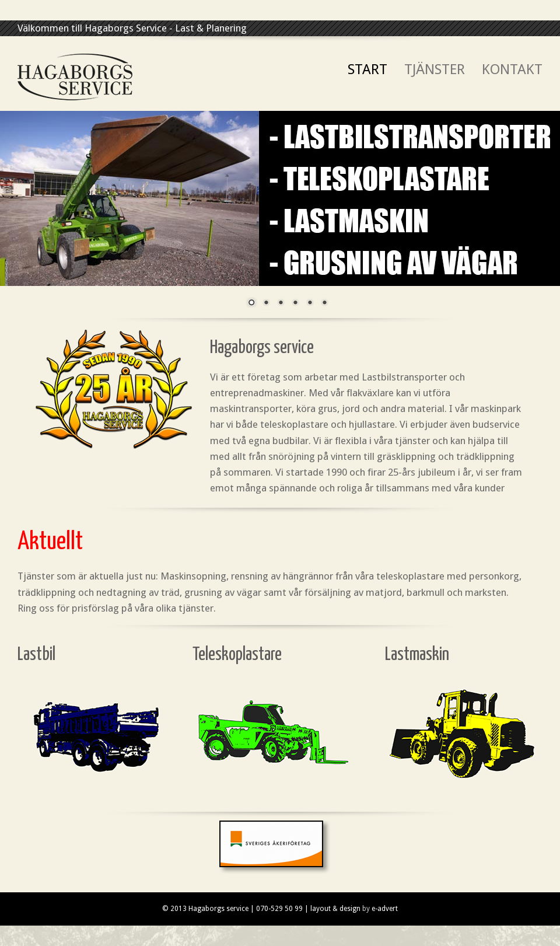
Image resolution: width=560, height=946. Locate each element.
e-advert (385, 909)
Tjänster (435, 70)
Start (367, 70)
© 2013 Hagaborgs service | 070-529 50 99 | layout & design (261, 909)
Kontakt (512, 70)
